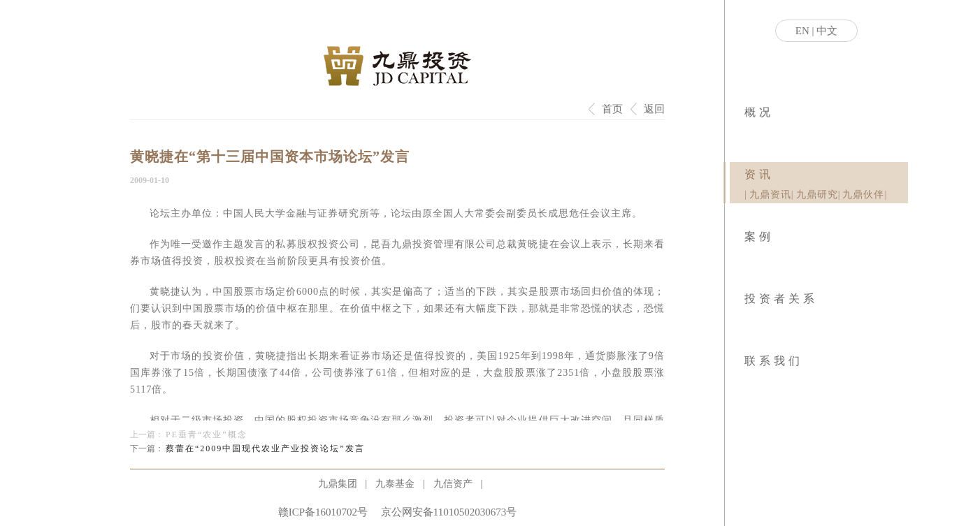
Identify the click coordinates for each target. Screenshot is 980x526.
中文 (827, 31)
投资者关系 (781, 299)
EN (802, 31)
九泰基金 (395, 484)
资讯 (759, 174)
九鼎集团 (338, 484)
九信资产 (453, 484)
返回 (654, 109)
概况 (759, 112)
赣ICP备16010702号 (323, 512)
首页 (612, 109)
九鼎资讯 (770, 195)
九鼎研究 (817, 195)
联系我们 (774, 361)
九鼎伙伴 (863, 195)
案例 (759, 236)
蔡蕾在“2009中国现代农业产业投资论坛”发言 (265, 448)
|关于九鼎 (745, 133)
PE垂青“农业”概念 (207, 434)
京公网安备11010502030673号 (449, 512)
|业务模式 (748, 133)
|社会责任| (750, 133)
